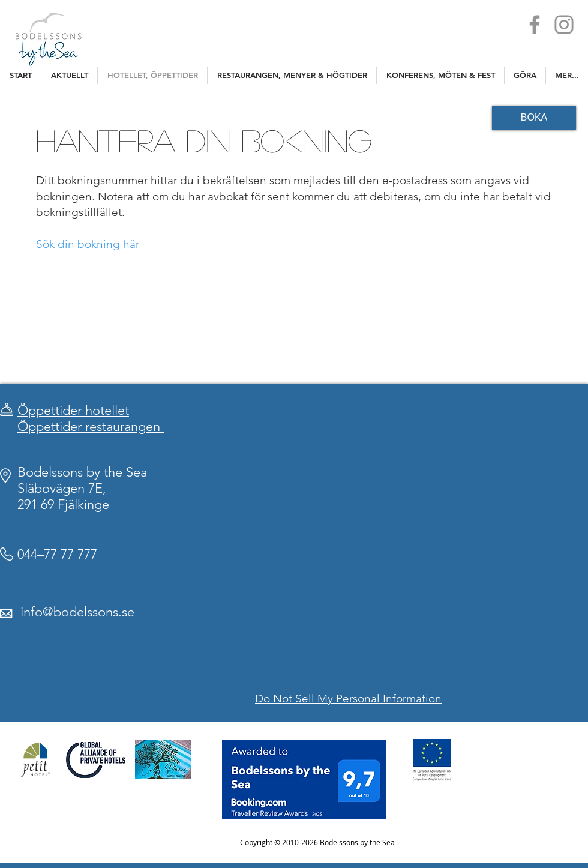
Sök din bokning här (88, 244)
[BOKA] (534, 118)
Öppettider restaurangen (91, 426)
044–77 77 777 (57, 554)
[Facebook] (535, 25)
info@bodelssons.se (77, 612)
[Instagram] (564, 25)
